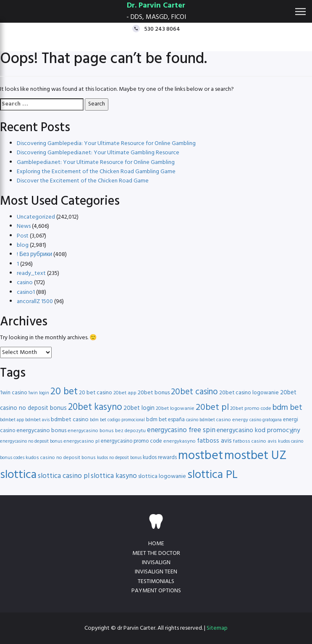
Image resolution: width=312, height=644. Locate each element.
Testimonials (156, 582)
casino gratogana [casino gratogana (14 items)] (266, 420)
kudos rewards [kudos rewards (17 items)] (160, 458)
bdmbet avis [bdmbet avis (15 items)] (37, 420)
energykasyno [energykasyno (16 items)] (180, 441)
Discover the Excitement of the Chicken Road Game (83, 181)
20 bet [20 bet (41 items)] (64, 392)
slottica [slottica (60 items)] (18, 475)
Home (156, 544)
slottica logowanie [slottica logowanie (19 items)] (162, 476)
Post (23, 236)
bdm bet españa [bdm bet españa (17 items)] (165, 420)
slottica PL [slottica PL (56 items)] (212, 475)
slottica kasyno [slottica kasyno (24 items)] (114, 476)
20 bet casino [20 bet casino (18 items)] (96, 393)
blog (23, 245)
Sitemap (217, 628)
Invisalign (156, 563)
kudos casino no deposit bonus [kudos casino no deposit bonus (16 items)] (61, 458)
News (24, 226)
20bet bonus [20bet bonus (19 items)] (154, 393)
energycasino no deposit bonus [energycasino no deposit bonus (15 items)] (31, 441)
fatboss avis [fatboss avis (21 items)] (214, 441)
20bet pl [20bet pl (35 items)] (212, 408)
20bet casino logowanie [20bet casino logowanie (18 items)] (249, 393)
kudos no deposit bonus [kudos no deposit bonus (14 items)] (119, 458)
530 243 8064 (162, 29)
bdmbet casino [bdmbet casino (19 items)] (70, 420)
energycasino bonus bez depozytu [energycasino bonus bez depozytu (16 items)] (107, 431)
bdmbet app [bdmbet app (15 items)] (12, 420)
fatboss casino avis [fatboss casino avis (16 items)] (255, 441)
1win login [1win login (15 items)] (39, 393)
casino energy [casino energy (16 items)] (232, 420)
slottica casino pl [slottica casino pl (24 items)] (64, 476)
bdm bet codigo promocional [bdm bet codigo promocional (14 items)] (117, 420)
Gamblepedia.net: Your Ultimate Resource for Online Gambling (96, 162)
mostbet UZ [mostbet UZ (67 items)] (256, 456)
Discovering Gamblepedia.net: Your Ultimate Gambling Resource (98, 153)
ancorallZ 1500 (35, 302)
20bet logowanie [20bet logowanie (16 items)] (175, 409)
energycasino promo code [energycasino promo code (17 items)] (131, 441)
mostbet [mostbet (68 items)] (201, 456)
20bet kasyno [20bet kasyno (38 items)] (95, 408)
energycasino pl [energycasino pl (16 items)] (81, 441)
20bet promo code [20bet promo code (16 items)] (251, 409)
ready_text (31, 273)
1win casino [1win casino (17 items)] (13, 393)
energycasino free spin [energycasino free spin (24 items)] (181, 430)
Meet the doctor (156, 553)
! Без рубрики (34, 255)
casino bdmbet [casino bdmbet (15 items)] (201, 420)
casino (25, 283)
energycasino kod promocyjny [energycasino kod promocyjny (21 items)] (258, 430)
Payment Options (156, 591)
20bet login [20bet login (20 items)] (139, 408)
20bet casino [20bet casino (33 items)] (194, 392)
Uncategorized (36, 217)
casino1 (26, 292)
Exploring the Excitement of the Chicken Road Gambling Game (96, 172)
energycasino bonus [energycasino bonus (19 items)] (41, 431)
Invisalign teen (156, 572)
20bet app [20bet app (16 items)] (125, 393)
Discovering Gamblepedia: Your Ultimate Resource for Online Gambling (106, 144)
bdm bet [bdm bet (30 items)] (287, 408)
